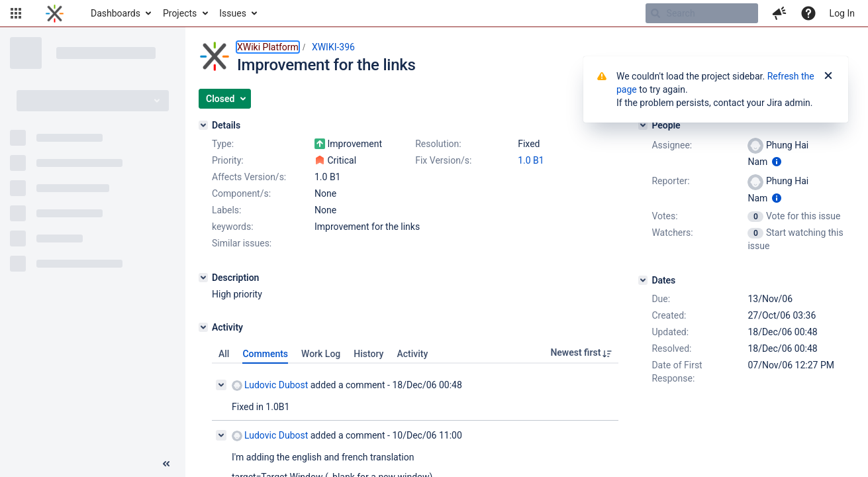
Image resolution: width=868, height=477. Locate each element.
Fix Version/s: (443, 160)
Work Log (321, 354)
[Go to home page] (55, 13)
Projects (180, 13)
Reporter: (670, 181)
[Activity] (203, 327)
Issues (233, 13)
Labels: (226, 210)
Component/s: (241, 193)
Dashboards (116, 13)
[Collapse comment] (221, 385)
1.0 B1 (531, 160)
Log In (842, 13)
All (224, 354)
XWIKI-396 (333, 47)
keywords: (233, 227)
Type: (223, 144)
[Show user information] (777, 162)
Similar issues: (242, 243)
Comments (265, 354)
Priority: (228, 160)
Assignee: (672, 145)
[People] (643, 125)
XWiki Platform (268, 47)
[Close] (828, 76)
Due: (661, 299)
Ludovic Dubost (270, 385)
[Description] (203, 278)
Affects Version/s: (249, 177)
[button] (16, 13)
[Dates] (643, 280)
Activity (412, 354)
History (368, 354)
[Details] (203, 125)
